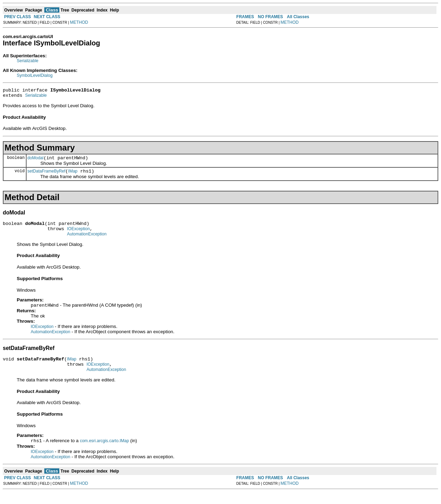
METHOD (79, 22)
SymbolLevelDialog (35, 75)
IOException (78, 235)
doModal (36, 161)
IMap (73, 175)
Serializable (28, 61)
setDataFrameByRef (47, 175)
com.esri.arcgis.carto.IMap (104, 453)
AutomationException (87, 241)
